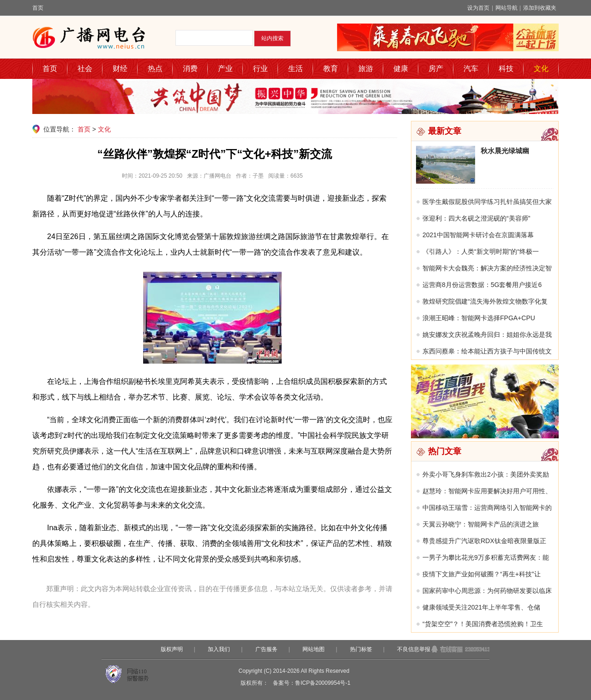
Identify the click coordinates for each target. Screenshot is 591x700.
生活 (295, 69)
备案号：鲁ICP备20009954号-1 (312, 683)
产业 (225, 69)
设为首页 (478, 8)
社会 (85, 69)
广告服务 (266, 649)
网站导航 (507, 8)
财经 (120, 69)
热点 (155, 69)
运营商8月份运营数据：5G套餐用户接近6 (482, 285)
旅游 (366, 69)
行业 (260, 69)
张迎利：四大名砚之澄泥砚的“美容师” (476, 218)
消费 (190, 69)
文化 (541, 69)
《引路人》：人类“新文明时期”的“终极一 (481, 251)
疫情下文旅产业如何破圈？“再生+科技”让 (482, 574)
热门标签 (361, 649)
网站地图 (314, 649)
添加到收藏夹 (540, 8)
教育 (331, 69)
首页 (38, 8)
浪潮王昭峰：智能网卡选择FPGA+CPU (479, 318)
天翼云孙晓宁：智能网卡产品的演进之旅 (481, 524)
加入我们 (219, 649)
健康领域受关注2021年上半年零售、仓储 (481, 607)
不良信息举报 (414, 649)
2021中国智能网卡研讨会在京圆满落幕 (478, 235)
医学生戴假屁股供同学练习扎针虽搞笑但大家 (487, 202)
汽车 (471, 69)
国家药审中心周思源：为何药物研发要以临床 (487, 591)
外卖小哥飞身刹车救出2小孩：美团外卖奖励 (486, 474)
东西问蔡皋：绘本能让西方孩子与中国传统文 (487, 351)
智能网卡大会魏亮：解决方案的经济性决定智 (487, 268)
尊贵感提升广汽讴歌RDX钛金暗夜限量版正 (484, 541)
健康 (401, 69)
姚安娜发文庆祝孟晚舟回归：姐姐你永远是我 (487, 335)
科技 (506, 69)
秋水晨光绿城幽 (505, 151)
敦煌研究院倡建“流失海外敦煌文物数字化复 (485, 301)
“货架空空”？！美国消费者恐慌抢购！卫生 (483, 624)
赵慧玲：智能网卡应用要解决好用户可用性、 (487, 491)
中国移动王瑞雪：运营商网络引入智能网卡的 (487, 508)
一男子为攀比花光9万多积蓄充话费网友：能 (486, 557)
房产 (436, 69)
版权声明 (172, 649)
